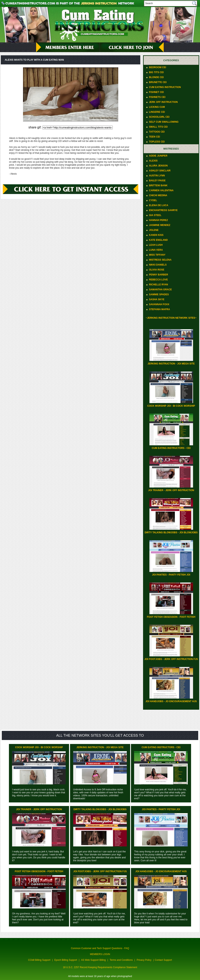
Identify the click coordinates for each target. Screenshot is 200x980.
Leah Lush (156, 245)
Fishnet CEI (156, 92)
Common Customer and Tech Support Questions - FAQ (100, 948)
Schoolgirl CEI (159, 117)
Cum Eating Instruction (165, 87)
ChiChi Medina (158, 195)
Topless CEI (157, 142)
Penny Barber (159, 275)
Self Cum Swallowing (164, 122)
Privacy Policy (144, 960)
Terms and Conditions (121, 960)
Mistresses (171, 149)
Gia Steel (155, 215)
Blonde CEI (156, 77)
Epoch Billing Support (66, 960)
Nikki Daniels (158, 265)
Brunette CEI (158, 82)
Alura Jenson (158, 166)
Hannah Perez (158, 220)
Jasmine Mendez (160, 225)
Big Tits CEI (156, 72)
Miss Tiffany (157, 255)
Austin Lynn (157, 176)
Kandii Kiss (156, 235)
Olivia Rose (157, 270)
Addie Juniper (158, 156)
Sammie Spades (159, 294)
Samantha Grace (160, 290)
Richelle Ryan (159, 285)
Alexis (153, 161)
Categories (171, 60)
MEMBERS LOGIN (100, 954)
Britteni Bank (158, 185)
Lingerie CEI (157, 112)
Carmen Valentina (161, 190)
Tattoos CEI (157, 132)
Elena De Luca (159, 205)
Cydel (153, 200)
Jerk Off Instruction (163, 102)
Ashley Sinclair (160, 171)
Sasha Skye (157, 299)
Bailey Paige (157, 181)
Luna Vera (156, 250)
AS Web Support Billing (94, 960)
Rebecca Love (158, 280)
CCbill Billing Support (39, 960)
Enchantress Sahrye (163, 210)
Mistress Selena (160, 260)
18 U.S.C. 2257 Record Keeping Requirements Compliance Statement (100, 967)
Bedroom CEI (158, 67)
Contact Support (163, 960)
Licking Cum (157, 107)
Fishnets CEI (157, 97)
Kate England (158, 240)
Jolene (154, 230)
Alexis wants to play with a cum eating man (34, 60)
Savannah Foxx (159, 304)
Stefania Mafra (160, 309)
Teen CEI (154, 137)
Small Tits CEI (158, 127)
